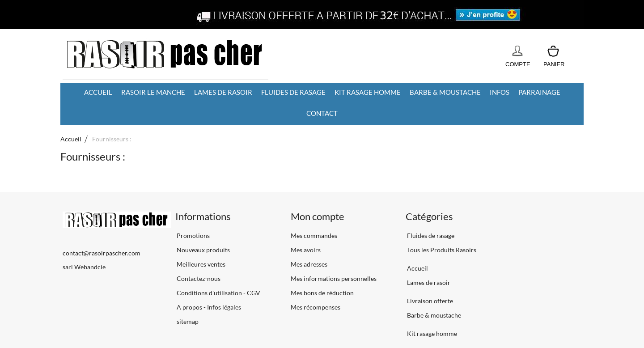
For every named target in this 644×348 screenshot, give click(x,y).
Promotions (193, 236)
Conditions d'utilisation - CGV (218, 293)
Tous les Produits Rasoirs (441, 250)
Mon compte (318, 216)
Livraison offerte (429, 301)
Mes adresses (309, 264)
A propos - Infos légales (208, 307)
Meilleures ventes (200, 264)
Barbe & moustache (445, 92)
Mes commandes (314, 236)
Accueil (98, 92)
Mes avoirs (306, 250)
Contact (322, 113)
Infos (500, 92)
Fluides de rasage (293, 92)
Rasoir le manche (153, 92)
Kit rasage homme (368, 92)
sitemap (187, 321)
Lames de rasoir (223, 92)
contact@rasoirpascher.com (102, 253)
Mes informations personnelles (334, 278)
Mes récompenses (316, 307)
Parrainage (539, 92)
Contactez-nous (198, 278)
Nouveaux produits (203, 250)
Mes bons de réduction (322, 293)
